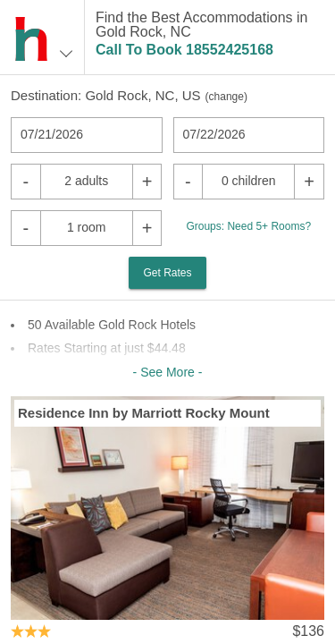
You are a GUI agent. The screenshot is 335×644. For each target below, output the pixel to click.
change (226, 97)
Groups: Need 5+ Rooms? (248, 226)
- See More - (168, 372)
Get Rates (167, 273)
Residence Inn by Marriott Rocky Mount (144, 413)
